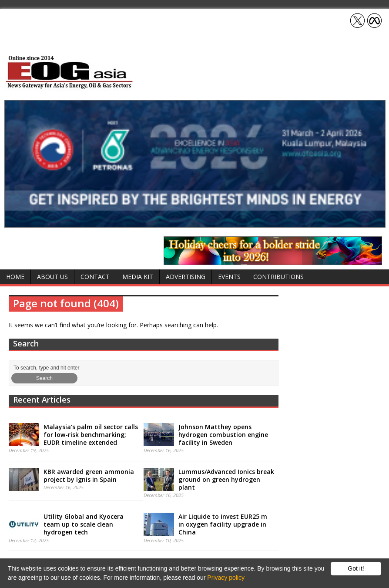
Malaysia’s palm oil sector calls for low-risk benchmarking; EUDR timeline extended (91, 435)
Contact (95, 277)
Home (15, 277)
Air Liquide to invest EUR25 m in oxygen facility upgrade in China (223, 524)
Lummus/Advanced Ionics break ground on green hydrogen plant (226, 479)
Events (229, 277)
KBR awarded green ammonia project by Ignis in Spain (89, 475)
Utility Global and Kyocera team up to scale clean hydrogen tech (84, 524)
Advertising (186, 277)
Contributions (278, 277)
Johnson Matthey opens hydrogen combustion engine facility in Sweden (223, 435)
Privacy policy (226, 578)
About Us (52, 277)
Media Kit (138, 277)
